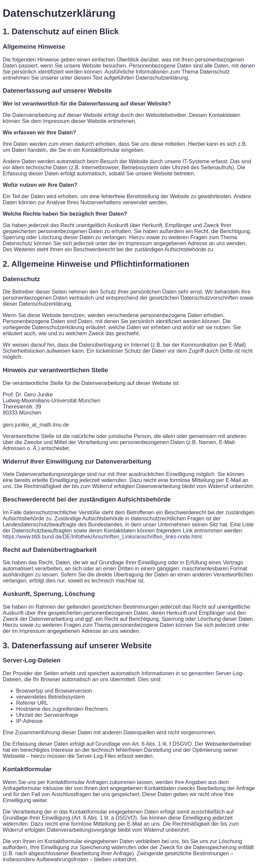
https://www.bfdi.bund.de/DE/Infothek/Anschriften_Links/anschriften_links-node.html (102, 537)
